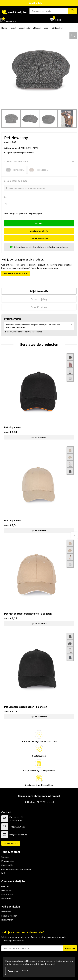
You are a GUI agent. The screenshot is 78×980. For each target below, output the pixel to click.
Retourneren (7, 920)
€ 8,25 (10, 711)
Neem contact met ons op (16, 273)
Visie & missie (7, 894)
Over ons (5, 886)
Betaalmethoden (9, 916)
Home (4, 28)
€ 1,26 (10, 618)
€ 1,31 (10, 525)
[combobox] (49, 11)
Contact (5, 857)
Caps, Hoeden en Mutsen (30, 28)
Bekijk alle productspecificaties (19, 153)
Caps (46, 28)
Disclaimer (6, 912)
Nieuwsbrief (7, 890)
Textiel (13, 28)
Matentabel (7, 898)
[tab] (39, 291)
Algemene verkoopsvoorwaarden (16, 869)
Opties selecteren (39, 437)
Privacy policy (8, 861)
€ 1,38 (10, 432)
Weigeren (25, 970)
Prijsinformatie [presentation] (39, 291)
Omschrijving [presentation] (39, 299)
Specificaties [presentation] (39, 307)
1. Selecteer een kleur (16, 161)
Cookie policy (7, 865)
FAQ (3, 873)
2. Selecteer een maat (16, 181)
